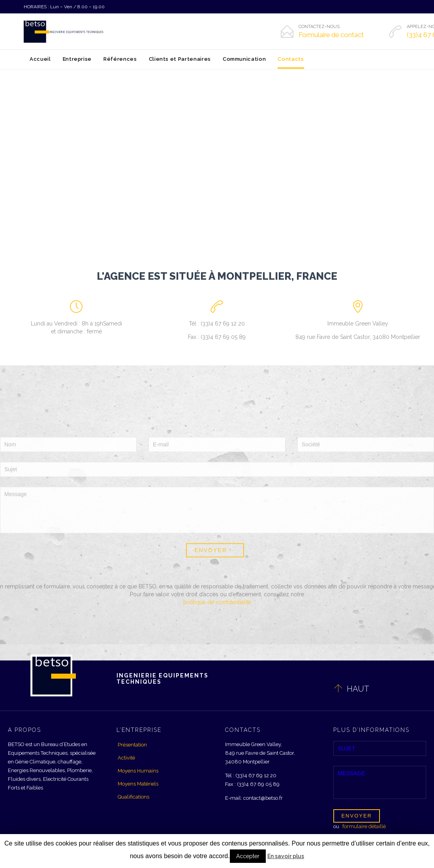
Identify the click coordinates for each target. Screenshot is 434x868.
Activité (126, 758)
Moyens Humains (138, 771)
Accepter (248, 856)
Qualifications (133, 797)
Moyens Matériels (138, 784)
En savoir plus (286, 856)
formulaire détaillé (364, 826)
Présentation (132, 745)
